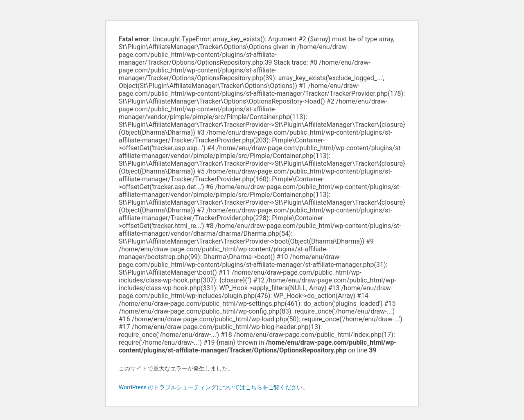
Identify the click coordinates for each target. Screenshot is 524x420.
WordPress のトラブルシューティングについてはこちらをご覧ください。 (214, 387)
